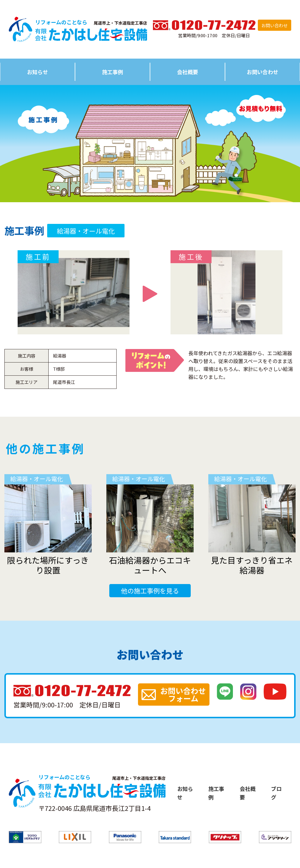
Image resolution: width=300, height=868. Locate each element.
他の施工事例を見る (150, 590)
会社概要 (187, 72)
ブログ (276, 793)
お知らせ (37, 72)
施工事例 (112, 72)
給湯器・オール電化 (86, 231)
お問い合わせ (275, 25)
